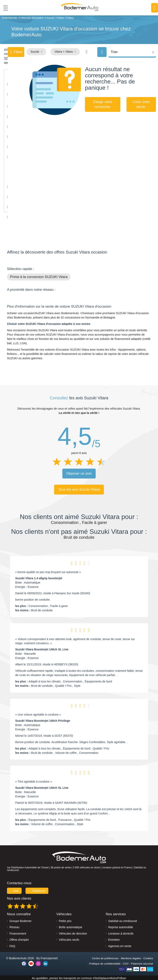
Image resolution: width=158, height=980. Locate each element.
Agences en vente (120, 945)
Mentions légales (131, 957)
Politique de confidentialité (105, 963)
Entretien (114, 939)
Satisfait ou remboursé (123, 920)
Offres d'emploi (19, 939)
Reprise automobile (121, 926)
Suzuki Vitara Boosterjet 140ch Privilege (43, 720)
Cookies (148, 957)
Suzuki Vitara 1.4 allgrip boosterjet (39, 577)
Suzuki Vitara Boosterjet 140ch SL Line (42, 649)
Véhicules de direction (73, 933)
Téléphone (37, 890)
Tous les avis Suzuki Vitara (79, 489)
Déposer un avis (79, 473)
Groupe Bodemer (20, 920)
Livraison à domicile (121, 933)
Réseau (14, 926)
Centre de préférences (105, 957)
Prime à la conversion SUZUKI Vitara (39, 276)
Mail (14, 890)
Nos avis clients (19, 898)
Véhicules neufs (69, 939)
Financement (18, 933)
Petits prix (65, 920)
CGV (126, 963)
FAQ (12, 945)
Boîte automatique (71, 926)
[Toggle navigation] (4, 8)
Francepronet (49, 957)
